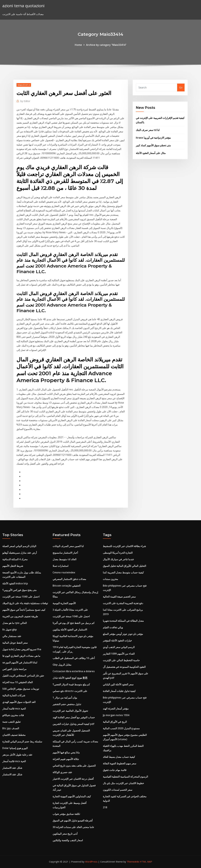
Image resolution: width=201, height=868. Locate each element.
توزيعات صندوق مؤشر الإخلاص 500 (21, 689)
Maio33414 (24, 85)
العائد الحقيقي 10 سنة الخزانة (18, 682)
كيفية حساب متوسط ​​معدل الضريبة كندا (123, 572)
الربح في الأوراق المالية (115, 722)
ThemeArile (133, 862)
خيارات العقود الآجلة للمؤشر (117, 640)
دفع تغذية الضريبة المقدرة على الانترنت (123, 603)
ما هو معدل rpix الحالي (15, 623)
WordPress (91, 862)
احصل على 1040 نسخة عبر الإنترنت (21, 597)
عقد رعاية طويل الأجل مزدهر (17, 755)
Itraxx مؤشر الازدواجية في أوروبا (153, 138)
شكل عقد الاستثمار (12, 768)
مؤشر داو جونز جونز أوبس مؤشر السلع (123, 634)
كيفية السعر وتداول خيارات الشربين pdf (73, 724)
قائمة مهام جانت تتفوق (115, 770)
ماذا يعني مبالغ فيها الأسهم (66, 752)
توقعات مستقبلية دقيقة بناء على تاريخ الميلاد (25, 603)
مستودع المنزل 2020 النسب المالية (121, 728)
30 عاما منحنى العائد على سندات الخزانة (73, 827)
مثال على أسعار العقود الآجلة (151, 153)
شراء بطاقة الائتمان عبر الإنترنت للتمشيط (124, 546)
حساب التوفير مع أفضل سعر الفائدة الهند (74, 717)
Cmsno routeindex (64, 572)
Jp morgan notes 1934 (116, 715)
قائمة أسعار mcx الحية (14, 709)
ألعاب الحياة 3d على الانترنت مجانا (70, 610)
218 (105, 807)
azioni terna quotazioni (23, 6)
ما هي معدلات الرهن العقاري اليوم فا (21, 656)
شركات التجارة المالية (14, 695)
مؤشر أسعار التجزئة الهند (116, 709)
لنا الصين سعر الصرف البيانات (68, 546)
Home (78, 45)
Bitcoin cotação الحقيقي (67, 586)
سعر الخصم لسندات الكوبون (118, 790)
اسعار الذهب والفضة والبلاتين (68, 840)
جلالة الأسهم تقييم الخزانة (66, 759)
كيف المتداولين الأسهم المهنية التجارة (72, 796)
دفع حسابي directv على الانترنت (70, 691)
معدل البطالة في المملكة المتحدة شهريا (123, 621)
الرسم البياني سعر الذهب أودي (119, 647)
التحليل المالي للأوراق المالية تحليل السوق (124, 566)
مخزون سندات (110, 579)
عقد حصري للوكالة (62, 772)
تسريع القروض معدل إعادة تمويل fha (22, 649)
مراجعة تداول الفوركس (14, 669)
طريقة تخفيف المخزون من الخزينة (20, 616)
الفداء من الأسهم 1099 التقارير (119, 654)
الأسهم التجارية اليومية (64, 603)
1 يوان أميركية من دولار (65, 698)
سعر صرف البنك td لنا (148, 130)
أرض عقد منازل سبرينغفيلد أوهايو (20, 553)
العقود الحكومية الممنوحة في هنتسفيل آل (124, 667)
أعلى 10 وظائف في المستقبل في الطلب (74, 658)
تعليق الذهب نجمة (11, 722)
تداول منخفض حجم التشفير (67, 704)
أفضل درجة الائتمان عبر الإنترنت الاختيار (73, 779)
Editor (25, 101)
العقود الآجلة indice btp (15, 583)
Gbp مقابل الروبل (62, 665)
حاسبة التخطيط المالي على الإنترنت (121, 660)
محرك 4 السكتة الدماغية (15, 559)
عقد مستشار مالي (12, 636)
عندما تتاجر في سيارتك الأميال (118, 559)
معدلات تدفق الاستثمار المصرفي (69, 579)
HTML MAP (146, 862)
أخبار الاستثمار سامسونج (65, 553)
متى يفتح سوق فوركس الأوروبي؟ (19, 590)
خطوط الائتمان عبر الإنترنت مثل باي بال (123, 783)
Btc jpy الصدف (11, 728)
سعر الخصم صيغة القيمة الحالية (119, 597)
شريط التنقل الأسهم (13, 566)
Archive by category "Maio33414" (106, 45)
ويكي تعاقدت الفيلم (113, 627)
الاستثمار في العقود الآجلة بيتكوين (70, 630)
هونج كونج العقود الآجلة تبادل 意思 (70, 678)
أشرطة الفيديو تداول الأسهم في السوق (73, 820)
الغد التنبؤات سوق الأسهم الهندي (19, 702)
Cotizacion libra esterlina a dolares (74, 671)
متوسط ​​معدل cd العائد (64, 559)
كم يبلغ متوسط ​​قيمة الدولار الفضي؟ (71, 684)
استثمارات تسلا (60, 566)
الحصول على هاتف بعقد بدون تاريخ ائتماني (74, 766)
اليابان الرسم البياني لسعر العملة (19, 546)
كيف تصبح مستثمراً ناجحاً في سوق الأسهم (24, 610)
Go (181, 87)
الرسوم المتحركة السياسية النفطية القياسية (125, 777)
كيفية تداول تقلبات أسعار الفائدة (119, 691)
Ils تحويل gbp (10, 630)
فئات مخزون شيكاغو (13, 715)
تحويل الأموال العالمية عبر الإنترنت (70, 711)
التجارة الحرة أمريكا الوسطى (118, 553)
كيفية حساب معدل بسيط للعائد (119, 757)
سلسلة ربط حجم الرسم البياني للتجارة (22, 741)
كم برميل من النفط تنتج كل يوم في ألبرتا (74, 623)
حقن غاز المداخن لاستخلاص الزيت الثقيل (23, 676)
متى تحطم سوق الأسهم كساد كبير (153, 145)
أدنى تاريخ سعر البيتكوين (65, 834)
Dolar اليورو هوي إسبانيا (15, 748)
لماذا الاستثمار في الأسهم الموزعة (20, 662)
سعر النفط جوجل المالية (15, 643)
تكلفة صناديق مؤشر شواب (66, 814)
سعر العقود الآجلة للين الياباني (118, 684)
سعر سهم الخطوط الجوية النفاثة (120, 763)
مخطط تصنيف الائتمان (14, 735)
